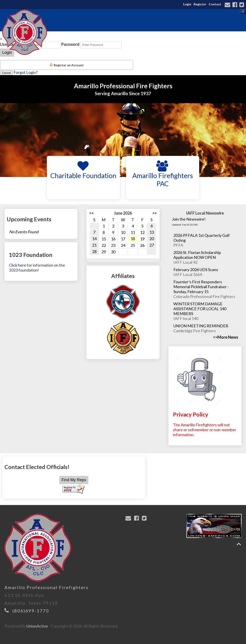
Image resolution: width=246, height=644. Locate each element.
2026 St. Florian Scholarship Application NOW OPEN (197, 255)
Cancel (6, 73)
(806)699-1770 (31, 611)
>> (155, 213)
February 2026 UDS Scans (196, 270)
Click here (18, 265)
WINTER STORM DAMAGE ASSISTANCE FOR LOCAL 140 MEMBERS (200, 309)
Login (187, 4)
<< (91, 213)
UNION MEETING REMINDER (201, 326)
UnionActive (37, 626)
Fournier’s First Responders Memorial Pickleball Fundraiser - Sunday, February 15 (201, 287)
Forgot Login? (26, 72)
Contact (215, 4)
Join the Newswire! (189, 219)
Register (200, 4)
